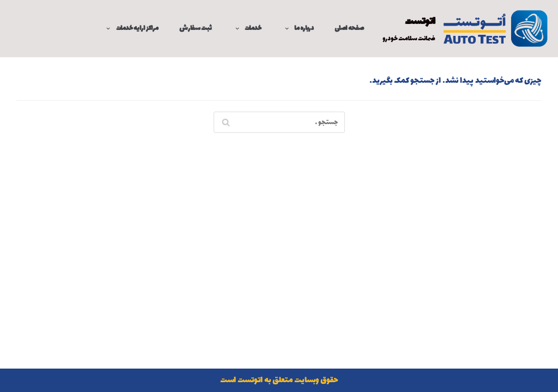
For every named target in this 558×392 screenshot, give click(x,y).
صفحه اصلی (349, 29)
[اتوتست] (466, 29)
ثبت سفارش (196, 29)
